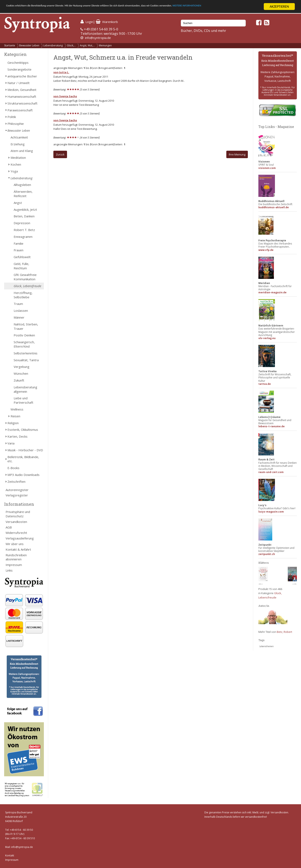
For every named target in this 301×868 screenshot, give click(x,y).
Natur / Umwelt (19, 83)
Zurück (60, 154)
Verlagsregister (17, 495)
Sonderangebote (19, 69)
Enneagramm (23, 237)
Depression (22, 223)
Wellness (17, 409)
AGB (9, 527)
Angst (18, 203)
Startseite (10, 45)
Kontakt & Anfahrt (18, 549)
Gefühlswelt (22, 257)
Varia (11, 443)
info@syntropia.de (98, 38)
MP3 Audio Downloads (23, 475)
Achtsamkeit (19, 137)
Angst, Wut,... (87, 45)
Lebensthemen (267, 646)
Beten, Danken (24, 216)
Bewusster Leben (29, 45)
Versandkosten (16, 522)
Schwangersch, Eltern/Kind (24, 344)
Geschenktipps (18, 63)
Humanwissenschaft (22, 96)
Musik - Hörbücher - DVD (25, 450)
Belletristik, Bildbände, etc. (23, 459)
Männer (19, 317)
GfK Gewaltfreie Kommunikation (25, 277)
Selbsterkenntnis (26, 353)
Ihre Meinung (237, 154)
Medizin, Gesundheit (22, 90)
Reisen (15, 416)
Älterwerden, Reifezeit (23, 194)
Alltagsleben (22, 185)
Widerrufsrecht (16, 533)
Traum (18, 304)
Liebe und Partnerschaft (23, 400)
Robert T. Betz (24, 230)
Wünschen (21, 373)
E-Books (13, 468)
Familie (19, 243)
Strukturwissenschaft (22, 103)
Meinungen (105, 45)
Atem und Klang (22, 151)
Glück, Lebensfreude (27, 286)
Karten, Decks (17, 436)
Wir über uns (15, 544)
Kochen (16, 164)
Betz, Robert (284, 632)
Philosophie (16, 124)
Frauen (19, 250)
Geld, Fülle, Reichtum (21, 266)
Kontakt (10, 855)
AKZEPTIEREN (279, 7)
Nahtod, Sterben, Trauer (26, 326)
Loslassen (21, 311)
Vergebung (22, 367)
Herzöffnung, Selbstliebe (23, 295)
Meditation (18, 158)
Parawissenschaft (20, 110)
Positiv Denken (24, 335)
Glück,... (71, 45)
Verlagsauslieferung (20, 538)
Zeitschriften (16, 482)
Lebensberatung (53, 45)
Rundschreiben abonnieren (16, 557)
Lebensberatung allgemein (25, 389)
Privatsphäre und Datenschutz (18, 514)
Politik (12, 117)
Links (9, 570)
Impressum (14, 565)
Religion (13, 423)
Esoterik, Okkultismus (23, 430)
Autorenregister (17, 490)
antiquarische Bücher (22, 76)
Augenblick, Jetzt (25, 209)
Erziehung (18, 144)
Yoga (14, 171)
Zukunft (19, 380)
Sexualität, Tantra (26, 360)
